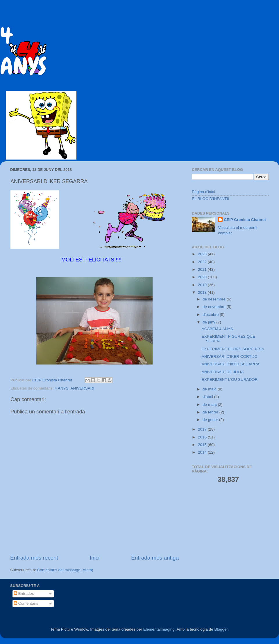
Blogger (221, 629)
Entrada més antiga (155, 558)
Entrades (24, 593)
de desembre (215, 299)
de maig (210, 389)
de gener (211, 420)
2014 (203, 452)
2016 (203, 437)
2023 (203, 254)
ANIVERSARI (82, 388)
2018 (203, 292)
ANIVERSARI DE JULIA (223, 372)
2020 (203, 277)
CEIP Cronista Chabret (245, 220)
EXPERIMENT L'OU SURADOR (230, 379)
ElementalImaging (159, 629)
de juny (209, 322)
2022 (203, 262)
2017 (203, 429)
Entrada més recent (34, 558)
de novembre (215, 307)
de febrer (211, 412)
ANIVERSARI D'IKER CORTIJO (230, 356)
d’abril (208, 397)
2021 (203, 269)
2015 (203, 445)
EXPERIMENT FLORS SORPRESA (233, 349)
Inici (95, 558)
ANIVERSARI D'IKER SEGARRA (231, 364)
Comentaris (26, 603)
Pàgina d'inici (203, 192)
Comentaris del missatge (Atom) (65, 570)
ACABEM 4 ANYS (217, 329)
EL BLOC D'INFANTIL (211, 199)
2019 (203, 285)
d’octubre (211, 315)
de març (210, 405)
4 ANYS (61, 388)
